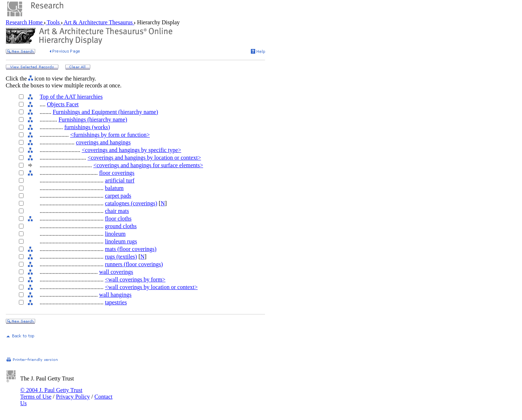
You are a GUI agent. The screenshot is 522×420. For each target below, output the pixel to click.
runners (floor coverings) (134, 264)
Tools (53, 22)
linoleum (115, 234)
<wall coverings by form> (135, 279)
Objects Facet (63, 104)
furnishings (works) (87, 127)
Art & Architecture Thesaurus (98, 22)
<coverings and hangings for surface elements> (148, 165)
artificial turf (119, 180)
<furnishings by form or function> (110, 135)
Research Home (25, 22)
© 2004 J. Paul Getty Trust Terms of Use (51, 393)
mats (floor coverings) (130, 249)
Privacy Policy (73, 397)
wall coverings (116, 272)
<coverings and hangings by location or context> (144, 158)
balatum (114, 188)
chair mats (117, 211)
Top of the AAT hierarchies (71, 97)
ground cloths (121, 226)
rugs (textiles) (121, 257)
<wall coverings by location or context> (151, 287)
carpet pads (118, 196)
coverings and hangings (103, 142)
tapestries (116, 302)
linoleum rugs (121, 241)
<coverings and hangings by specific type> (131, 150)
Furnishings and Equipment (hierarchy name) (105, 112)
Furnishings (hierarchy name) (93, 120)
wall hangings (115, 295)
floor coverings (117, 173)
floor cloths (118, 219)
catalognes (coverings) (131, 203)
